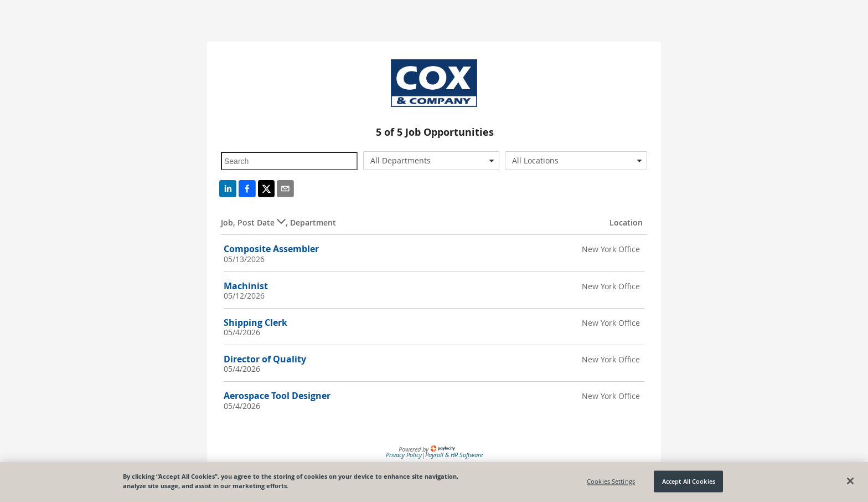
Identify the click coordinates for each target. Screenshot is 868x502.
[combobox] (432, 161)
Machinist (246, 286)
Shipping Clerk (255, 322)
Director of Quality (265, 359)
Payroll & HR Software (454, 455)
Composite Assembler (271, 249)
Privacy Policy (404, 455)
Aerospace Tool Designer (277, 396)
